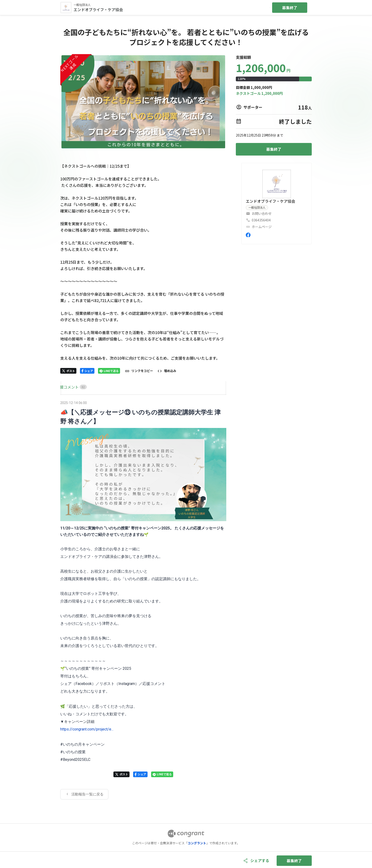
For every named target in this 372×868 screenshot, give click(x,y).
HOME (66, 387)
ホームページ (262, 227)
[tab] (66, 387)
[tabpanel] (143, 599)
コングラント (197, 843)
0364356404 (261, 220)
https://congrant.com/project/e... (87, 729)
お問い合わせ (262, 213)
